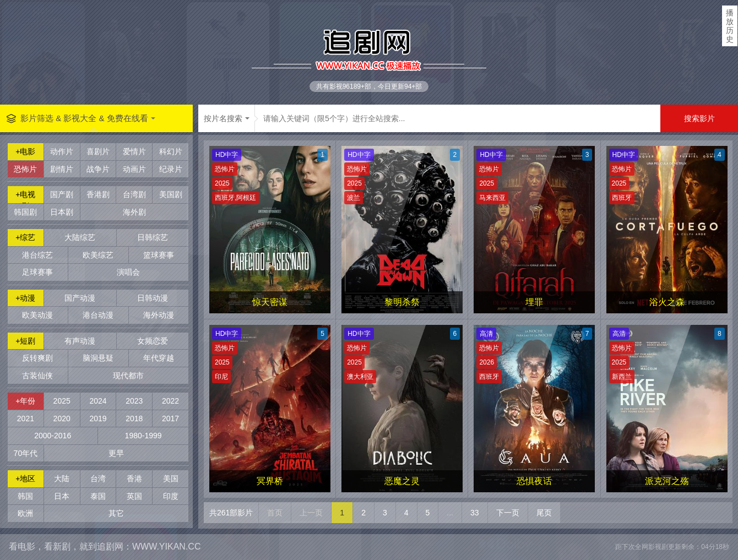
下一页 (508, 513)
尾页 (544, 513)
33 (475, 513)
